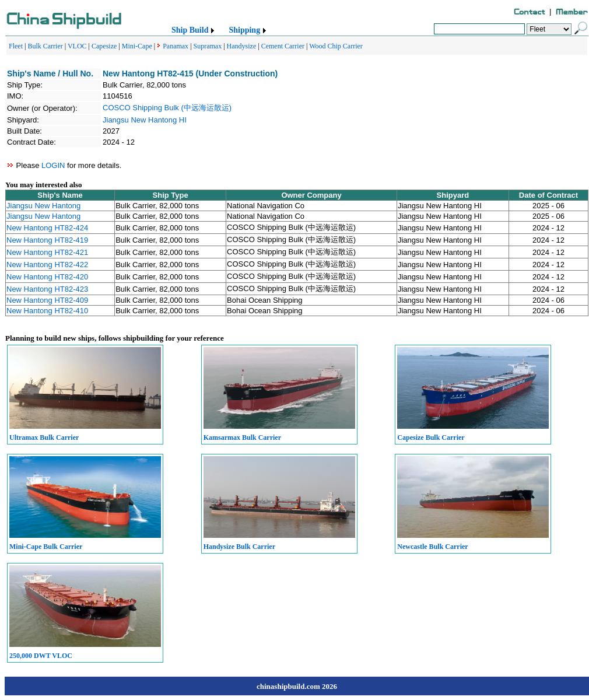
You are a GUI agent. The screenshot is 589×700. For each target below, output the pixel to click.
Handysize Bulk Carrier (239, 547)
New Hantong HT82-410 (47, 311)
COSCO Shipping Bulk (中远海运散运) (167, 108)
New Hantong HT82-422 (47, 265)
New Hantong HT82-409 (47, 300)
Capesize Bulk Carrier (431, 437)
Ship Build (190, 30)
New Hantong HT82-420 (47, 277)
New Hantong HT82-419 (47, 240)
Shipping (244, 30)
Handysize (242, 46)
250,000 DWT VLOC (41, 656)
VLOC (77, 46)
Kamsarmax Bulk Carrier (242, 437)
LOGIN (53, 165)
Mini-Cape (137, 46)
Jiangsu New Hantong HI (145, 120)
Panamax (176, 46)
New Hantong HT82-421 (47, 252)
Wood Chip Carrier (336, 46)
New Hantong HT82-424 (47, 228)
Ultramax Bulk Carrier (44, 437)
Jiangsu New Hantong (43, 206)
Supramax (208, 46)
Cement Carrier (283, 46)
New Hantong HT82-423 (47, 289)
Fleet (16, 46)
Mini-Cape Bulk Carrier (46, 547)
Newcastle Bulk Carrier (432, 547)
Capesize (104, 46)
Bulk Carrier (45, 46)
